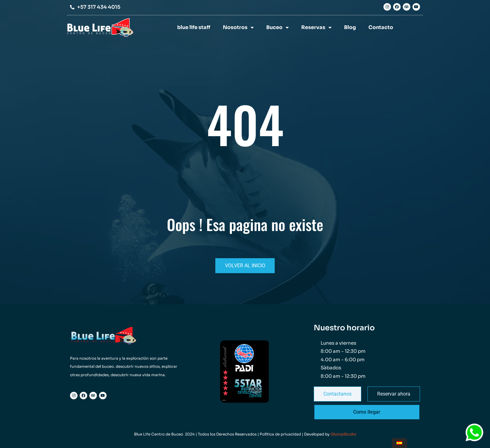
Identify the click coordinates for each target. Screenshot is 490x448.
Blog (350, 27)
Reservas (316, 27)
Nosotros (238, 27)
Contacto (381, 27)
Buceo (277, 27)
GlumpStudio (343, 434)
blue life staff (194, 27)
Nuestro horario (344, 328)
